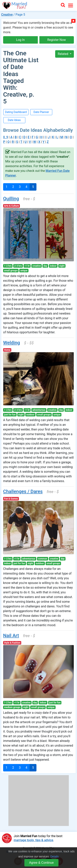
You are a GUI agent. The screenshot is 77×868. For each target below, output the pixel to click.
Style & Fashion (12, 643)
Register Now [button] (57, 40)
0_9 (6, 137)
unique (24, 271)
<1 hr (27, 266)
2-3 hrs (18, 266)
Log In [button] (20, 40)
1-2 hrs (8, 266)
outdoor (30, 415)
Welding (12, 343)
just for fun (10, 415)
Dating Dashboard (16, 112)
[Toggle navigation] (71, 5)
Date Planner (41, 112)
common (42, 559)
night (62, 266)
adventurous (39, 410)
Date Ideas (14, 120)
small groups (11, 271)
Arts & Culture (12, 206)
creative (37, 266)
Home (7, 350)
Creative (7, 15)
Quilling (11, 199)
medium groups (12, 707)
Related (63, 54)
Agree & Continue (41, 863)
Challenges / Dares (23, 491)
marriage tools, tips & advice (33, 840)
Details (54, 856)
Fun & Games (11, 499)
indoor (53, 266)
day (45, 266)
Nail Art (11, 636)
